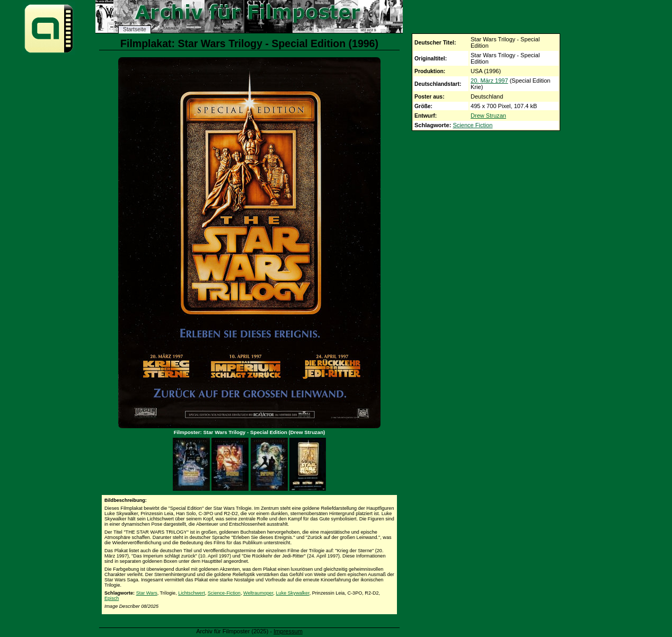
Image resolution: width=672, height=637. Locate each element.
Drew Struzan (488, 116)
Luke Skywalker (293, 593)
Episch (112, 598)
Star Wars (147, 593)
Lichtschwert (192, 593)
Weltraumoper (258, 593)
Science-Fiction (224, 593)
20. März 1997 (489, 81)
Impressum (288, 631)
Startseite (135, 29)
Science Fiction (472, 125)
